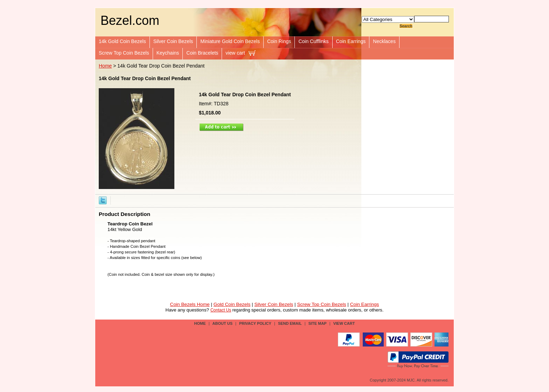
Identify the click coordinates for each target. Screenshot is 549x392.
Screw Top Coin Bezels (124, 53)
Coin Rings (279, 41)
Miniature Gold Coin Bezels (230, 41)
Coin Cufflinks (313, 41)
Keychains (168, 53)
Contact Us (221, 310)
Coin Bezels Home (190, 304)
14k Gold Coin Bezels (122, 41)
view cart (235, 53)
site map (318, 323)
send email (290, 323)
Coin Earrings (351, 41)
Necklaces (384, 41)
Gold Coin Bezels (232, 304)
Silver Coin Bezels (173, 41)
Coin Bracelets (202, 53)
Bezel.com (130, 20)
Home (105, 66)
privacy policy (255, 323)
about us (223, 323)
